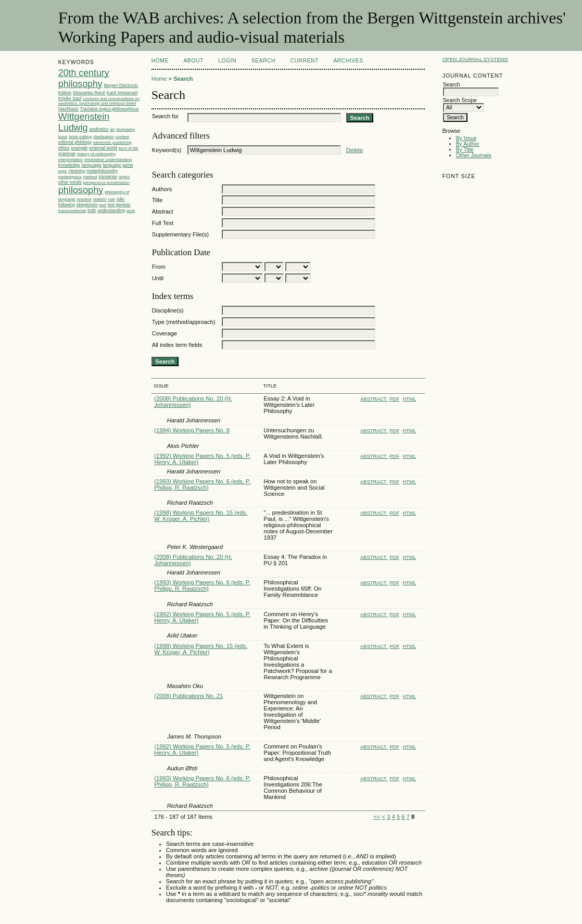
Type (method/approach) (184, 322)
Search (263, 61)
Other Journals (474, 155)
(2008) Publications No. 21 (188, 696)
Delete (355, 150)
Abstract (163, 211)
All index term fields (177, 345)
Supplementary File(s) (180, 234)
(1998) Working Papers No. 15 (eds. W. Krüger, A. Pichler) (201, 516)
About (193, 61)
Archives (348, 61)
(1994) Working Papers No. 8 (192, 430)
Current (305, 61)
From (159, 267)
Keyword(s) (167, 150)
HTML (409, 399)
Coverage (165, 333)
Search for (166, 116)
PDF (394, 399)
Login (227, 61)
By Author (468, 144)
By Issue (466, 138)
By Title (465, 150)
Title (157, 200)
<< (377, 817)
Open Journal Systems (475, 59)
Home (160, 61)
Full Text (163, 223)
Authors (162, 189)
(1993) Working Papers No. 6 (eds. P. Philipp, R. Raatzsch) (202, 484)
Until (158, 278)
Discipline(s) (168, 310)
